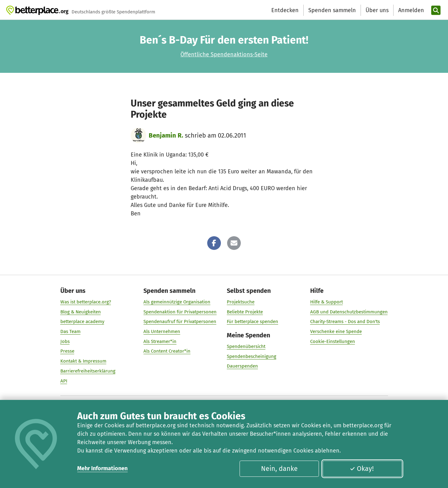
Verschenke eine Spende (336, 331)
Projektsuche (241, 302)
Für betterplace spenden (252, 321)
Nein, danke (279, 469)
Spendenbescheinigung (252, 356)
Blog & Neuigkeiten (81, 312)
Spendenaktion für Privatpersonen (180, 312)
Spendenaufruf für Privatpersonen (180, 321)
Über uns (377, 10)
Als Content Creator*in (167, 351)
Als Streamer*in (160, 341)
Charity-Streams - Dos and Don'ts (345, 321)
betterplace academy (82, 321)
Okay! (362, 469)
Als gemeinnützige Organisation (177, 302)
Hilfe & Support (327, 302)
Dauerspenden (242, 366)
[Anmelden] (410, 10)
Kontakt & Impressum (83, 361)
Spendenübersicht (246, 346)
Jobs (65, 341)
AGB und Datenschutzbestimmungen (349, 312)
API (64, 381)
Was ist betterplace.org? (86, 302)
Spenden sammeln (332, 10)
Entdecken (285, 10)
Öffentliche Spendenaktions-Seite (224, 54)
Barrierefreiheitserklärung (88, 371)
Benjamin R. (166, 135)
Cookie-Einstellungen (333, 341)
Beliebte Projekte (245, 312)
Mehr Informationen (102, 468)
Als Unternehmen (162, 331)
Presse (67, 351)
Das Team (70, 331)
